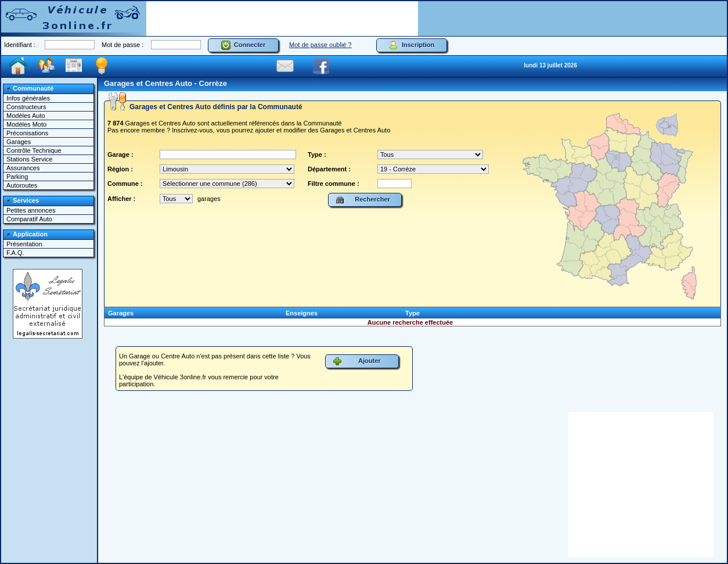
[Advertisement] (282, 19)
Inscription (412, 45)
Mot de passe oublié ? (320, 45)
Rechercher (363, 200)
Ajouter (357, 361)
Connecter (244, 45)
